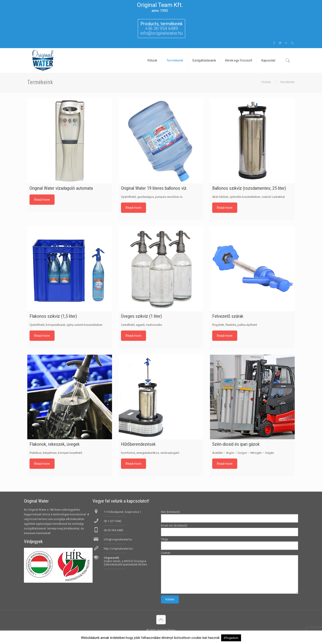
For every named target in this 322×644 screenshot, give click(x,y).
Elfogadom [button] (231, 638)
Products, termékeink (162, 24)
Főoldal (266, 82)
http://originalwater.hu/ (118, 549)
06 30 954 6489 (113, 530)
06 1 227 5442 (113, 521)
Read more (42, 200)
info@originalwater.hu (118, 539)
